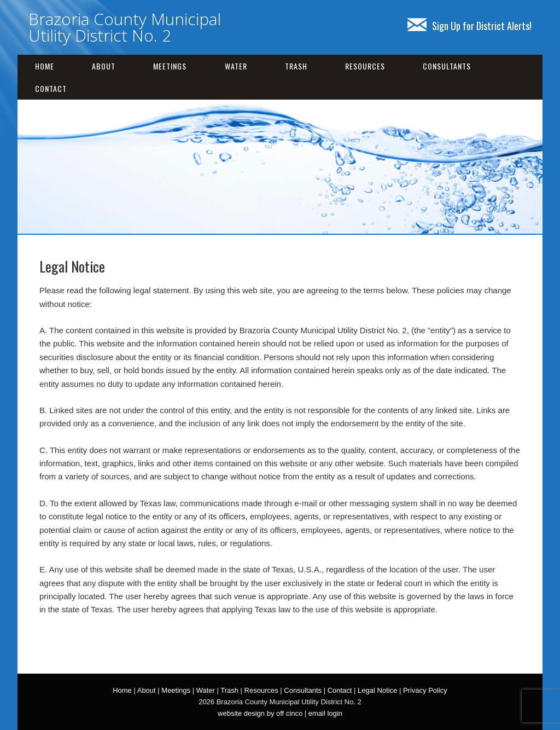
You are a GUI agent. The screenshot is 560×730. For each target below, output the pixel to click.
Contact (51, 88)
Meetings (170, 66)
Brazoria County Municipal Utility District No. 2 (125, 27)
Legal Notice (377, 690)
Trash (296, 66)
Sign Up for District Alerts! (469, 26)
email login (325, 713)
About (104, 66)
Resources (365, 66)
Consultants (447, 66)
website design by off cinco (260, 713)
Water (236, 66)
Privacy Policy (425, 690)
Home (45, 66)
